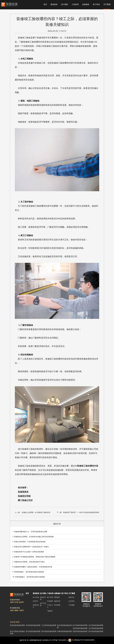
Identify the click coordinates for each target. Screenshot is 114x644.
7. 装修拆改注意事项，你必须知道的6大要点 (29, 562)
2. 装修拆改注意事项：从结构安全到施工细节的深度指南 (33, 537)
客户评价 (96, 4)
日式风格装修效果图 (96, 628)
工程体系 (75, 4)
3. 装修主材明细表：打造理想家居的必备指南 (29, 542)
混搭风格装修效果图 (80, 631)
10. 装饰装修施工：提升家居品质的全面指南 (29, 577)
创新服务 (86, 4)
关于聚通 (107, 4)
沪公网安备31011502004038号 (83, 640)
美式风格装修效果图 (33, 631)
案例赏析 (54, 4)
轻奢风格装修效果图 (64, 631)
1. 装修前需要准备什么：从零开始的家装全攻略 (30, 532)
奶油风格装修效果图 (17, 625)
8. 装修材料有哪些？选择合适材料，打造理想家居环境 (32, 567)
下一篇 (78, 512)
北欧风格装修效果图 (80, 628)
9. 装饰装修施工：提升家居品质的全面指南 (28, 572)
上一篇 (33, 512)
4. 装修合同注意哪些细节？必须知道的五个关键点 (31, 547)
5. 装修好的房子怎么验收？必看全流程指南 (28, 552)
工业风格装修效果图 (49, 625)
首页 (45, 4)
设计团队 (65, 4)
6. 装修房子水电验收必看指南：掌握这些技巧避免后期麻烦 (34, 557)
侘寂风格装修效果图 (33, 625)
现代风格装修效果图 (96, 631)
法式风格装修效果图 (96, 625)
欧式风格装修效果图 (80, 625)
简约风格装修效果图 (49, 631)
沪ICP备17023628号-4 (60, 640)
